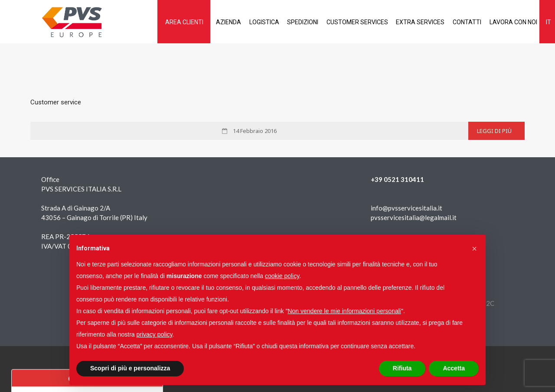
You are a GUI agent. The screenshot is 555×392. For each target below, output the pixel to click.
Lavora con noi (508, 22)
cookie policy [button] (282, 276)
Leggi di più (494, 131)
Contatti (459, 22)
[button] (474, 249)
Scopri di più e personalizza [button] (130, 368)
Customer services (343, 22)
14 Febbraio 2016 (254, 131)
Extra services (409, 22)
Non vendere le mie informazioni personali (344, 311)
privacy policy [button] (155, 334)
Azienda (206, 22)
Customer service (56, 102)
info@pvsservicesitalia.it (406, 208)
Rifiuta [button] (402, 368)
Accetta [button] (454, 368)
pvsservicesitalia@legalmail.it (414, 217)
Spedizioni (286, 22)
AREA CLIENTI (160, 22)
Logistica (245, 22)
